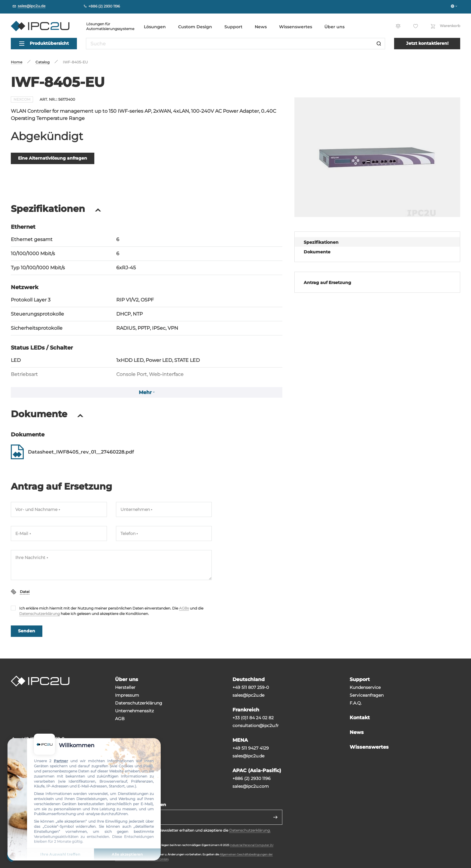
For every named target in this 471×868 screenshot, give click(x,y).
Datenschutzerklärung (40, 614)
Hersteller (125, 687)
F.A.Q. (356, 703)
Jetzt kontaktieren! (427, 43)
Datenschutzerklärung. (250, 830)
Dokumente (317, 252)
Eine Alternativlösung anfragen (53, 158)
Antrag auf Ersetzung (327, 283)
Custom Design (195, 27)
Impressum (127, 695)
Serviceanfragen (367, 695)
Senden (27, 631)
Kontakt (360, 718)
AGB (120, 719)
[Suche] (379, 44)
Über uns (334, 27)
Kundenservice (365, 687)
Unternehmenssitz (134, 711)
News (261, 27)
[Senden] (275, 817)
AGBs (184, 608)
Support (233, 27)
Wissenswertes (296, 27)
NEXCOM (22, 99)
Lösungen (155, 27)
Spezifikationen (321, 242)
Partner (61, 761)
